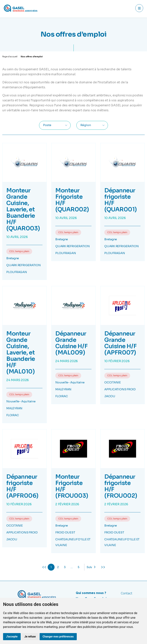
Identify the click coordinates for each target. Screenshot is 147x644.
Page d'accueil (10, 57)
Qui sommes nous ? (91, 593)
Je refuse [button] (30, 637)
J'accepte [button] (12, 637)
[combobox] (55, 125)
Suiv (89, 567)
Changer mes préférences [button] (58, 637)
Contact (127, 593)
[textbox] (49, 125)
